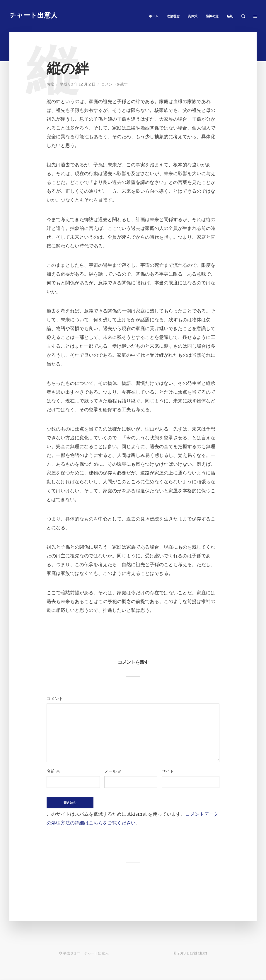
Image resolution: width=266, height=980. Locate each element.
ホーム (154, 17)
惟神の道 (212, 17)
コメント (55, 699)
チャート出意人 (33, 16)
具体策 (193, 17)
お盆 (50, 84)
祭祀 (230, 17)
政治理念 (173, 17)
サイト (168, 771)
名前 (53, 771)
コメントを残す (114, 84)
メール (113, 771)
